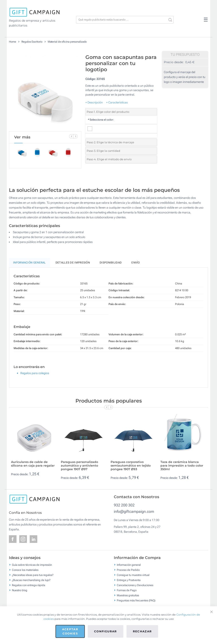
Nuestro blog (20, 590)
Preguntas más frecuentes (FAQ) (136, 600)
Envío (136, 263)
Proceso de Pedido (128, 570)
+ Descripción (94, 102)
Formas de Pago (127, 590)
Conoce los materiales (25, 570)
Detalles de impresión (73, 263)
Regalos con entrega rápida (29, 585)
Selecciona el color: (101, 120)
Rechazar (142, 631)
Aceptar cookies (70, 631)
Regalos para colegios (35, 373)
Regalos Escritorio (32, 42)
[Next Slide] (75, 136)
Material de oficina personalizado (67, 42)
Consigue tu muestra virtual (133, 575)
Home (13, 42)
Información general (129, 565)
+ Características (117, 102)
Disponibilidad (111, 263)
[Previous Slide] (71, 136)
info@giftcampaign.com (134, 511)
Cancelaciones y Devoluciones (135, 585)
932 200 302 (124, 505)
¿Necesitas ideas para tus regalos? (33, 575)
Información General (29, 263)
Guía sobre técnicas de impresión (32, 565)
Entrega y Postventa (129, 580)
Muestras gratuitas (128, 595)
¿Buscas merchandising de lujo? (31, 580)
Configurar (106, 631)
